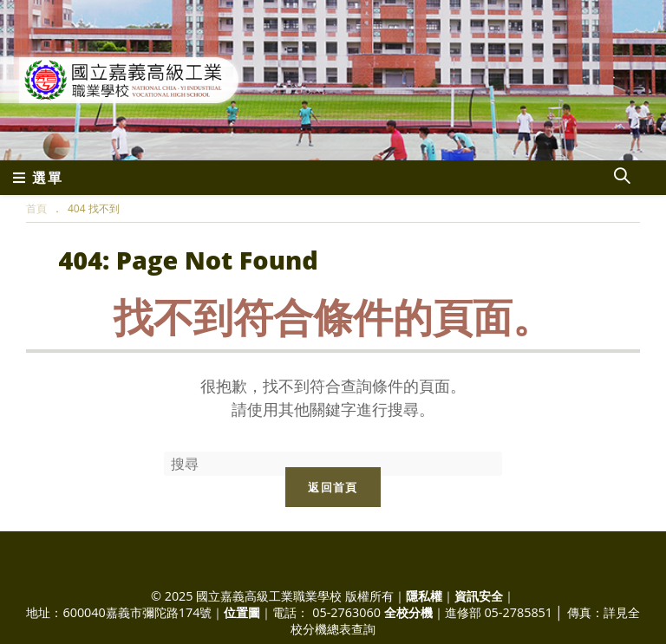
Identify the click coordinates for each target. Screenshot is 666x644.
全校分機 (408, 612)
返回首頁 (333, 487)
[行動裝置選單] (38, 178)
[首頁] (36, 208)
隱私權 (424, 596)
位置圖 (242, 612)
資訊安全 (479, 596)
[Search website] (622, 178)
